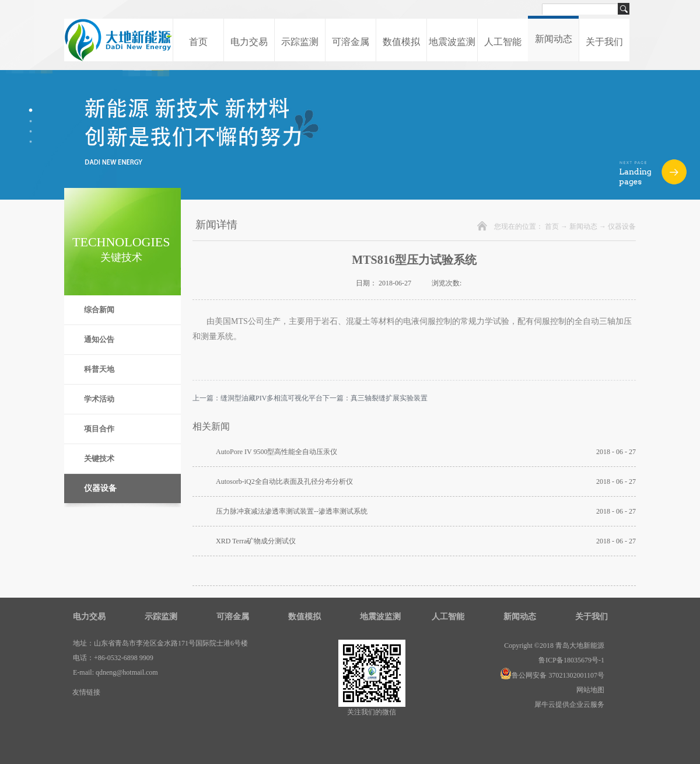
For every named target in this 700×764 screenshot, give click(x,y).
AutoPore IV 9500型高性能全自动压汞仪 (276, 452)
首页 (198, 42)
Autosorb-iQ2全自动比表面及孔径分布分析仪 (284, 482)
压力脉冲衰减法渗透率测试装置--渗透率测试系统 (292, 511)
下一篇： (375, 398)
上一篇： (258, 398)
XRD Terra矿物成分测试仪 (256, 541)
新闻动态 (583, 226)
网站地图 (589, 690)
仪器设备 (622, 226)
